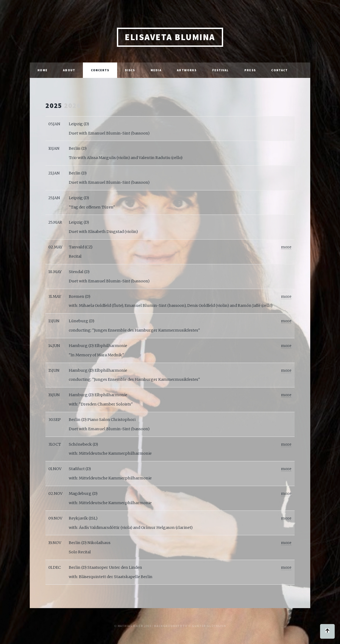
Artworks (187, 70)
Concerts (100, 70)
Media (156, 70)
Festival (221, 70)
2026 (73, 106)
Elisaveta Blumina (170, 37)
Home (42, 70)
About (69, 70)
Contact (279, 70)
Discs (130, 70)
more (286, 247)
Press (250, 70)
